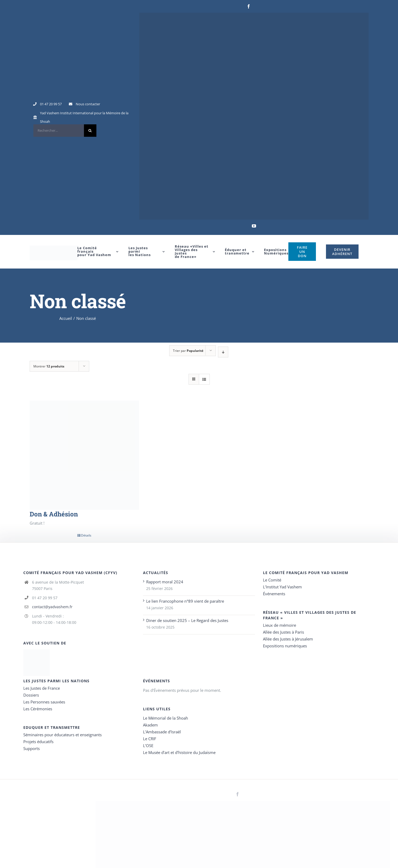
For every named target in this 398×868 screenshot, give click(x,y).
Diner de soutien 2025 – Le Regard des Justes (187, 620)
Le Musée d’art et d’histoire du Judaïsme (179, 752)
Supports (32, 748)
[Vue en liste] (204, 379)
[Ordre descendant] (223, 352)
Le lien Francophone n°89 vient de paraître (185, 601)
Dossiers (31, 695)
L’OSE (148, 746)
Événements (274, 594)
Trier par (188, 351)
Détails (86, 535)
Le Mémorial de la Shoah (166, 718)
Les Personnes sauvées (44, 702)
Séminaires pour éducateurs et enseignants (62, 735)
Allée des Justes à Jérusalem (288, 639)
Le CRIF (150, 739)
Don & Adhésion (54, 514)
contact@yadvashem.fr (52, 607)
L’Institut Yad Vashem (282, 587)
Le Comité (272, 580)
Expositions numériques (285, 646)
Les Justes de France (42, 688)
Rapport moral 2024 (165, 582)
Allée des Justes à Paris (283, 632)
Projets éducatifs (38, 742)
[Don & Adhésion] (84, 455)
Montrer (49, 366)
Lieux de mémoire (280, 625)
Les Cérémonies (38, 709)
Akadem (150, 725)
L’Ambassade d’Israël (162, 732)
